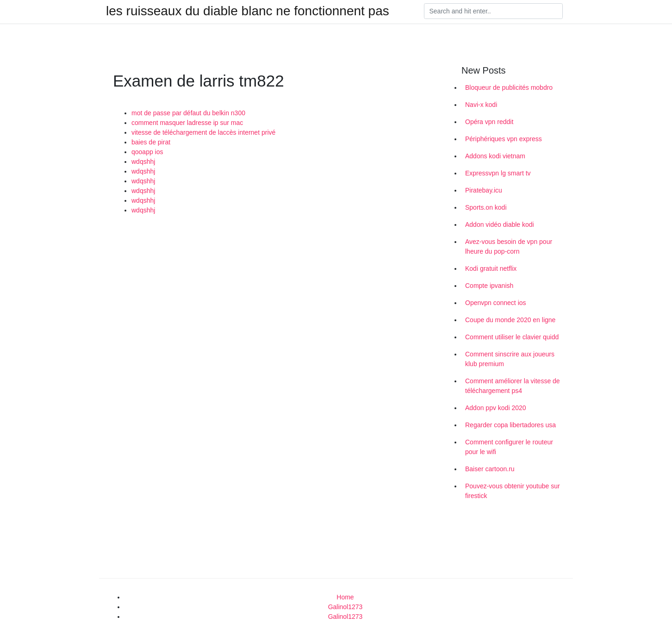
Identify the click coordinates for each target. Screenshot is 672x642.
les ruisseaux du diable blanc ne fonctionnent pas (248, 11)
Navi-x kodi (481, 105)
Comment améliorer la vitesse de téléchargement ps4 (513, 386)
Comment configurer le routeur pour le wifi (509, 447)
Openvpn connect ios (496, 303)
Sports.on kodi (486, 207)
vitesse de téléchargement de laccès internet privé (203, 132)
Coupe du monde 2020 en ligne (510, 320)
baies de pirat (151, 142)
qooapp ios (147, 152)
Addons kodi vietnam (495, 156)
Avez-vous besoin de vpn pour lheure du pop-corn (509, 246)
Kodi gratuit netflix (491, 268)
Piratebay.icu (484, 190)
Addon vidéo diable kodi (500, 224)
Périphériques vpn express (504, 139)
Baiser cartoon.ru (490, 469)
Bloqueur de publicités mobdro (509, 87)
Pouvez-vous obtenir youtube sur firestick (513, 491)
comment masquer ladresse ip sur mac (187, 123)
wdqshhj (143, 162)
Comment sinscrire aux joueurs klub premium (510, 359)
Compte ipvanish (489, 286)
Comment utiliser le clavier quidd (512, 337)
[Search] (493, 11)
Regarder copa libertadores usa (510, 425)
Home (345, 597)
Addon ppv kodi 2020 (496, 408)
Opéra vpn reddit (489, 122)
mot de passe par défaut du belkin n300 (188, 113)
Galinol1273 (345, 607)
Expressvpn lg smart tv (498, 173)
